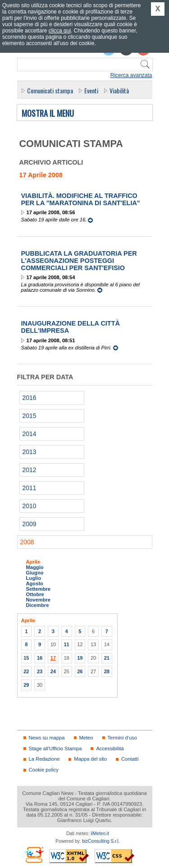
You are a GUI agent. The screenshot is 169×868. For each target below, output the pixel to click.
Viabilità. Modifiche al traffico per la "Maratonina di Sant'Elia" (81, 199)
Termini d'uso (122, 738)
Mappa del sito (90, 759)
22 (26, 671)
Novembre (39, 600)
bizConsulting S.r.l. (101, 841)
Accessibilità (110, 749)
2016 (30, 398)
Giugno (35, 573)
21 (107, 658)
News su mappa (47, 738)
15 (26, 658)
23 (40, 671)
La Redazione (44, 759)
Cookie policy (44, 770)
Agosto (35, 583)
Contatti (130, 759)
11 (66, 644)
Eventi (91, 90)
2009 (30, 524)
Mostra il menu (48, 114)
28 (107, 671)
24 (53, 671)
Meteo (86, 738)
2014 (30, 434)
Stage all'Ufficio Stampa (55, 749)
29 (26, 685)
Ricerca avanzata (131, 75)
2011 (30, 488)
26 (80, 671)
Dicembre (38, 605)
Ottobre (35, 594)
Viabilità (119, 90)
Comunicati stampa (50, 90)
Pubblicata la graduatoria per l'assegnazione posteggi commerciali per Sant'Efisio (79, 261)
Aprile (33, 562)
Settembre (39, 589)
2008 (27, 542)
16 (40, 658)
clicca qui (60, 31)
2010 (30, 506)
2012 (30, 470)
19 (80, 658)
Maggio (35, 567)
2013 (30, 452)
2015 (30, 416)
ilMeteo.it (100, 834)
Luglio (34, 578)
